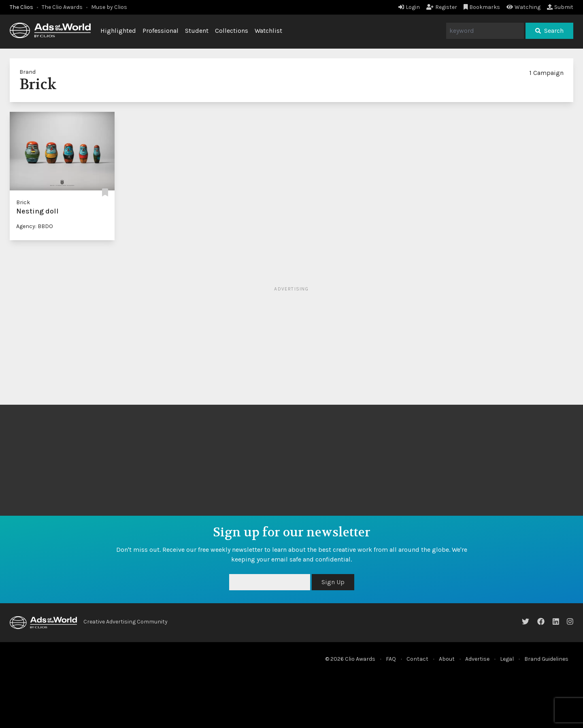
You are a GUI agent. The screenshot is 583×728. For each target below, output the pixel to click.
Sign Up (333, 582)
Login (409, 7)
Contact (417, 659)
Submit (560, 7)
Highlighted (118, 31)
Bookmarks (482, 7)
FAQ (391, 659)
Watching (523, 7)
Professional (161, 31)
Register (442, 7)
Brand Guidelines (546, 659)
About (447, 659)
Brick (23, 202)
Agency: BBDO (35, 226)
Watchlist (268, 31)
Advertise (477, 659)
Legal (507, 659)
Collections (232, 31)
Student (197, 31)
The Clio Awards (62, 7)
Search (549, 31)
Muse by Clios (109, 7)
